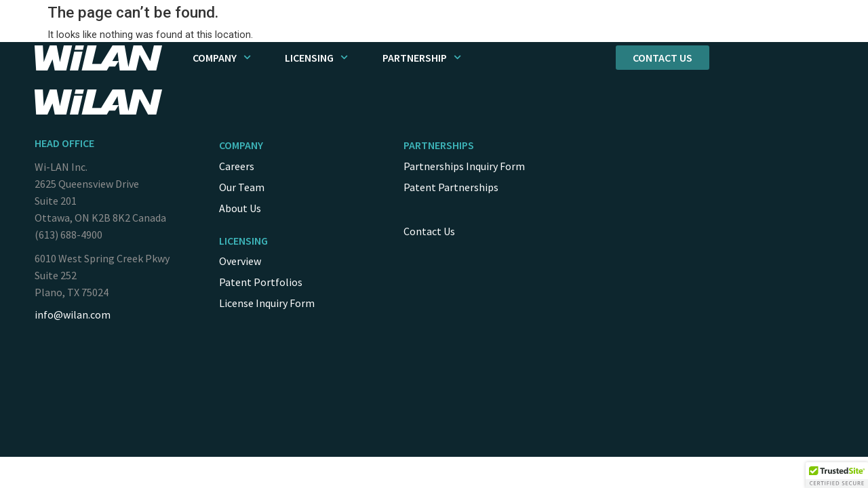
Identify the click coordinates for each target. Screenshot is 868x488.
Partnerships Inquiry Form (464, 166)
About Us (240, 208)
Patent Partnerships (451, 187)
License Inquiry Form (267, 303)
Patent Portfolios (261, 282)
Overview (240, 261)
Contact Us (429, 231)
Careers (237, 166)
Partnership (422, 57)
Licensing (316, 57)
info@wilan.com (73, 314)
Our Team (242, 187)
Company (222, 57)
